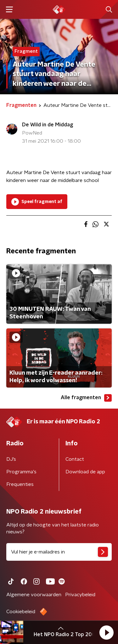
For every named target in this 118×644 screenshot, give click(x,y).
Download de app (85, 472)
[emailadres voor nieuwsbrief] (59, 552)
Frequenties (20, 484)
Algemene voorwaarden (34, 595)
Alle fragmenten (86, 398)
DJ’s (11, 459)
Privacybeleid (80, 595)
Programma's (21, 472)
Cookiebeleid (21, 612)
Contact (75, 459)
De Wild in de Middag (48, 125)
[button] (106, 632)
